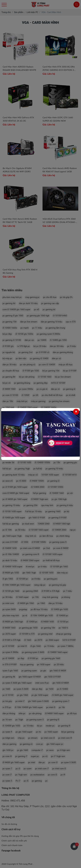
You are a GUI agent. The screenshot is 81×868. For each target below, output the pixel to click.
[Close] (76, 412)
